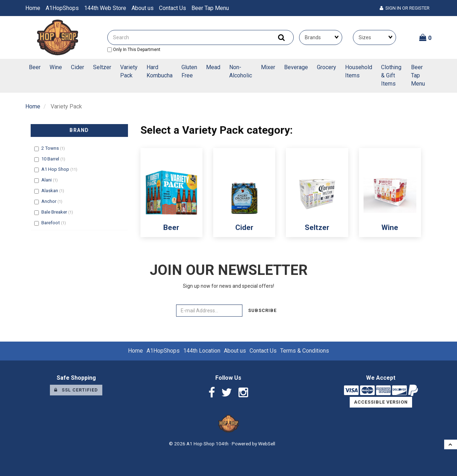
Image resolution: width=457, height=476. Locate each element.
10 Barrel (51, 159)
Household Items (359, 71)
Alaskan (50, 191)
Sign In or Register (405, 8)
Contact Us (173, 8)
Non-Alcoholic (241, 71)
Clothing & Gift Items (391, 75)
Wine (56, 67)
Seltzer (102, 67)
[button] (425, 37)
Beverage (296, 67)
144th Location (202, 351)
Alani (47, 180)
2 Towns (51, 148)
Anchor (49, 201)
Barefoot (51, 223)
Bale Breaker (55, 212)
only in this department (134, 50)
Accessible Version (381, 402)
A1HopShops (62, 8)
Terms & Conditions (305, 351)
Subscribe (262, 310)
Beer (35, 67)
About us (143, 8)
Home (33, 8)
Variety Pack (129, 71)
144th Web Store (105, 8)
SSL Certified (76, 390)
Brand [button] (79, 130)
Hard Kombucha (160, 71)
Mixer (268, 67)
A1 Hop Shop (56, 169)
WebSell (267, 444)
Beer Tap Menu (210, 8)
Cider (78, 67)
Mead (213, 67)
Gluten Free (189, 71)
